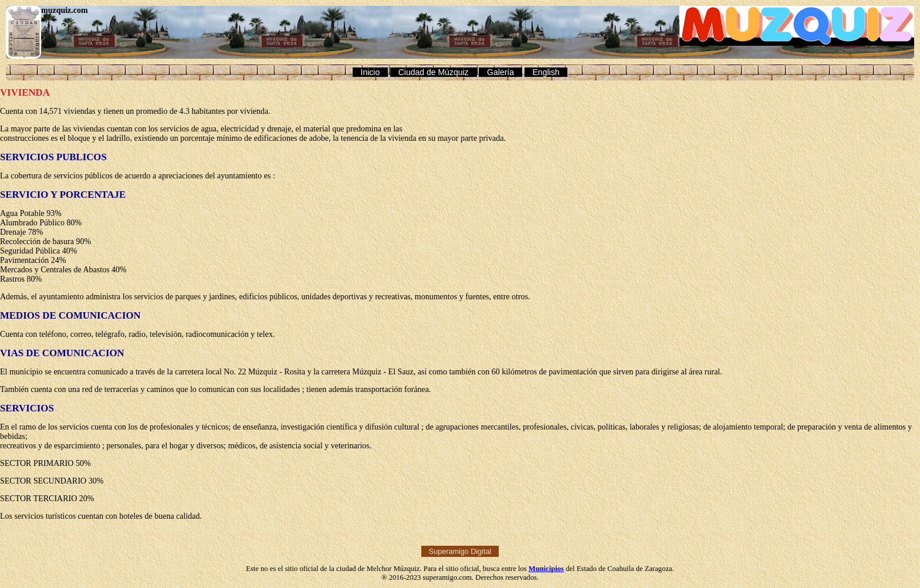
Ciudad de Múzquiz (434, 72)
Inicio (371, 72)
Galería (500, 72)
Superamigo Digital (460, 551)
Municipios (546, 569)
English (546, 72)
